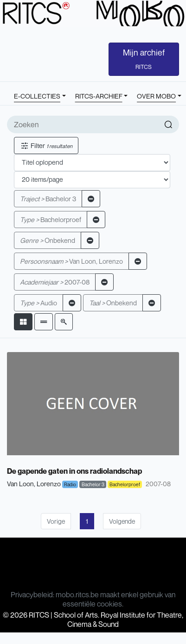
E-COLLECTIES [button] (37, 96)
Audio (38, 303)
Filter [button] (46, 146)
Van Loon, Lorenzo (71, 261)
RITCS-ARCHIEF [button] (99, 96)
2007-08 (55, 282)
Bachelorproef (51, 220)
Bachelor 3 (48, 199)
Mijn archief (144, 59)
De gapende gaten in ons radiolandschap (74, 471)
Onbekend (48, 240)
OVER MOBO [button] (156, 96)
